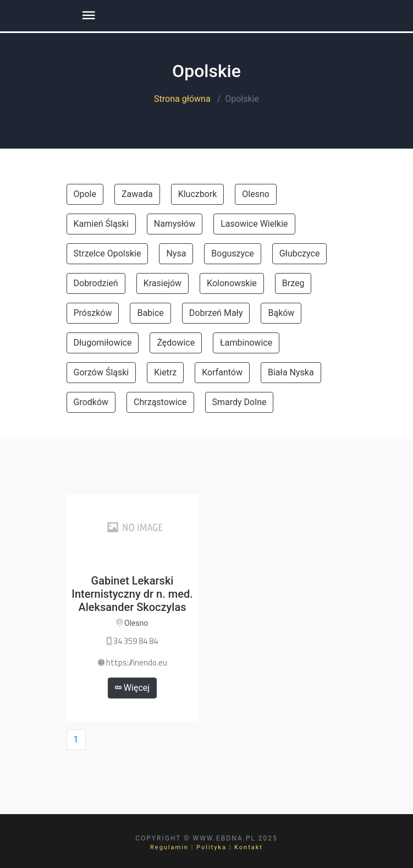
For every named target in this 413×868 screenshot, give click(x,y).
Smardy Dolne (239, 402)
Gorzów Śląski (101, 372)
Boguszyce (232, 253)
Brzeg (293, 283)
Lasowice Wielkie (254, 224)
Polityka (211, 847)
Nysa (176, 253)
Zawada (137, 194)
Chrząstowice (160, 402)
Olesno (256, 194)
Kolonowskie (232, 283)
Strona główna (182, 99)
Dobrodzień (96, 283)
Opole (85, 194)
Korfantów (222, 372)
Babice (150, 313)
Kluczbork (198, 194)
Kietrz (165, 372)
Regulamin (169, 847)
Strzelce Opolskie (108, 253)
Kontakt (249, 847)
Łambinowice (246, 343)
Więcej (132, 688)
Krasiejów (163, 283)
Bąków (281, 313)
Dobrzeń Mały (216, 313)
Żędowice (176, 343)
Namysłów (175, 224)
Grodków (91, 402)
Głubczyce (300, 253)
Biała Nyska (291, 372)
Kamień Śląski (101, 224)
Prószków (93, 313)
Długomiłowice (103, 343)
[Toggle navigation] (89, 16)
